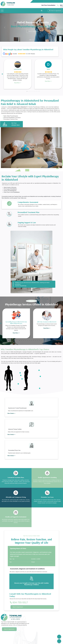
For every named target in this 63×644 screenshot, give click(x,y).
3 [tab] (31, 91)
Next (62, 323)
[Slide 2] (33, 40)
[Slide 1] (30, 40)
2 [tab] (29, 91)
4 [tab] (33, 91)
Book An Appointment (9, 629)
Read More (18, 83)
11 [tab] (39, 341)
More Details (11, 413)
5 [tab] (35, 91)
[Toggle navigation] (2, 11)
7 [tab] (39, 91)
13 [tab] (43, 341)
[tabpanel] (18, 74)
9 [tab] (36, 341)
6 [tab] (37, 91)
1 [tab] (27, 91)
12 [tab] (41, 341)
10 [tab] (38, 341)
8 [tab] (34, 341)
